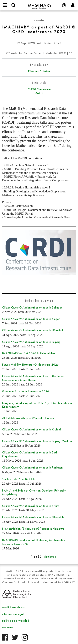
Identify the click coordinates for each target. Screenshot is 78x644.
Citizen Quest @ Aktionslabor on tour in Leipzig (31, 342)
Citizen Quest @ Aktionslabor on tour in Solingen (32, 307)
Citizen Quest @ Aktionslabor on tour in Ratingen (32, 467)
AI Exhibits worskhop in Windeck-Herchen (28, 418)
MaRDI (39, 93)
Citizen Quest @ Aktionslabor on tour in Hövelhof (33, 330)
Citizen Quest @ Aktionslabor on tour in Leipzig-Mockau (37, 441)
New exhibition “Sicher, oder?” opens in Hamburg (33, 529)
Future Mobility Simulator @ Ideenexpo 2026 (30, 365)
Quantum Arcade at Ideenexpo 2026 (26, 391)
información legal (13, 614)
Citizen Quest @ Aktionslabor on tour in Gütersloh (33, 517)
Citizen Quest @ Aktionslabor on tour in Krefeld (31, 429)
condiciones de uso (14, 607)
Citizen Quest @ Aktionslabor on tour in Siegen (31, 319)
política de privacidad (16, 621)
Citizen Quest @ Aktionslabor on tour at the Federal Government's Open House (34, 378)
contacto (7, 627)
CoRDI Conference (39, 89)
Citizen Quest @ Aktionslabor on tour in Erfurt (30, 506)
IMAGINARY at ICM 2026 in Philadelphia (28, 353)
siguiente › (50, 557)
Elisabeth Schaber (39, 71)
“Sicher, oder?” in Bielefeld (19, 479)
